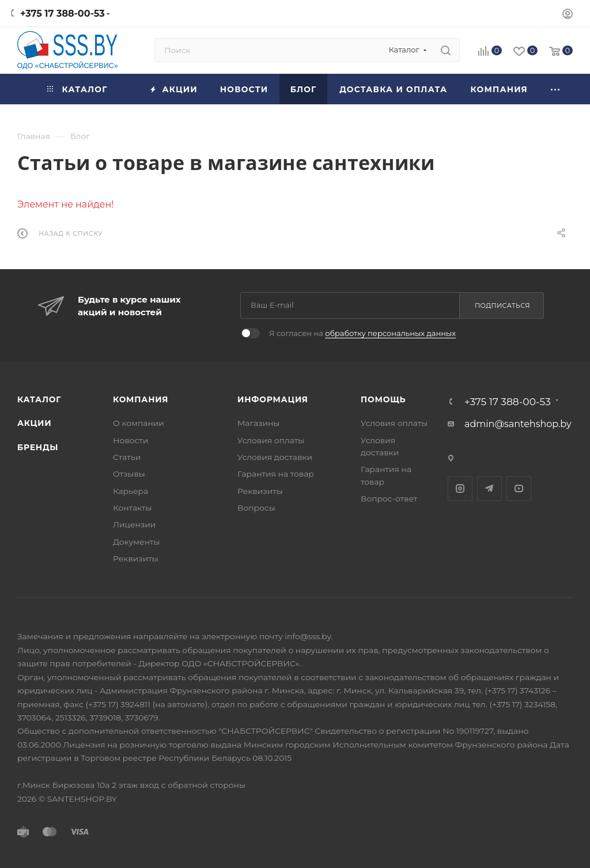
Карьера (131, 491)
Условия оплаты (271, 440)
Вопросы (256, 508)
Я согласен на (362, 333)
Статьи (127, 457)
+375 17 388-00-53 (63, 14)
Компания (141, 399)
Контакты (132, 508)
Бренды (38, 447)
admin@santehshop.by (518, 424)
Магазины (258, 423)
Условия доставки (275, 457)
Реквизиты (136, 558)
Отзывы (129, 474)
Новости (131, 440)
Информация (273, 399)
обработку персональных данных (390, 333)
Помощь (383, 399)
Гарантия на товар (276, 474)
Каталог (39, 399)
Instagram (460, 488)
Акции (34, 423)
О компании (139, 423)
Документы (136, 542)
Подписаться (502, 305)
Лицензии (134, 524)
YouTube (519, 488)
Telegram (489, 488)
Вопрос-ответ (389, 499)
